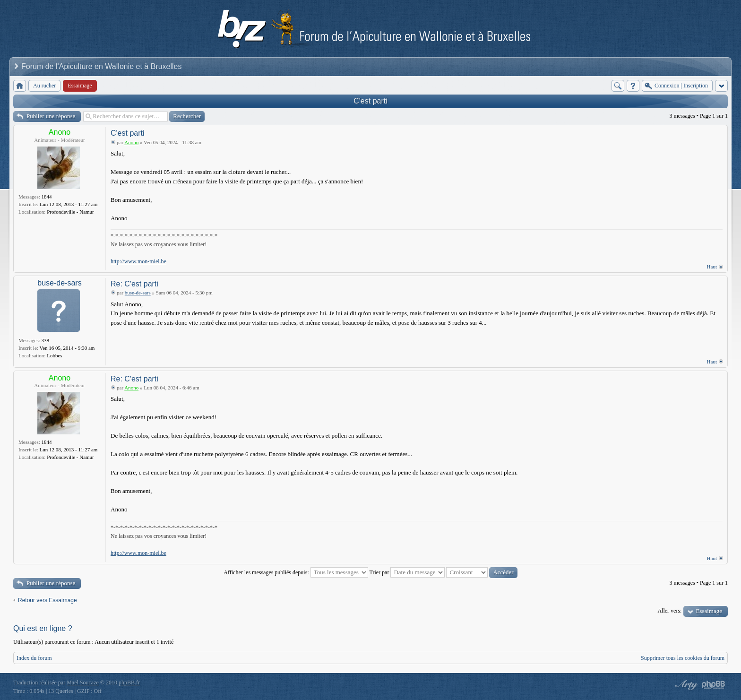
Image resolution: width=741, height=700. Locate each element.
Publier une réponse (51, 116)
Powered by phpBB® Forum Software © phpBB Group (714, 685)
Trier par (407, 572)
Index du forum (34, 658)
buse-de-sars (59, 283)
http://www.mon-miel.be (138, 261)
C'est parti (370, 101)
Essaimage (709, 611)
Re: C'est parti (134, 284)
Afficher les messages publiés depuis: (296, 572)
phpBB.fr (129, 683)
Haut (712, 267)
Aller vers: (669, 611)
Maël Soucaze (83, 683)
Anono (60, 132)
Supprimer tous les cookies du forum (683, 658)
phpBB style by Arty (685, 685)
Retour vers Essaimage (47, 600)
